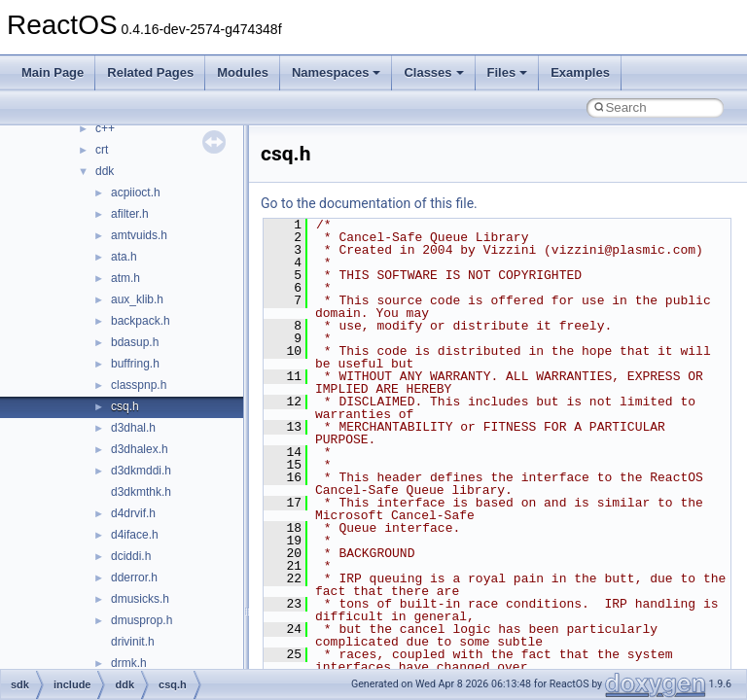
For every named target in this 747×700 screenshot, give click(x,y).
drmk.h (129, 663)
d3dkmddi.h (141, 471)
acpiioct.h (136, 192)
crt (102, 150)
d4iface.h (135, 535)
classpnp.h (139, 385)
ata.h (124, 257)
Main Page (53, 72)
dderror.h (134, 577)
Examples (580, 72)
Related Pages (150, 72)
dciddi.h (131, 556)
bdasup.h (135, 342)
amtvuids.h (139, 235)
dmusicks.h (140, 599)
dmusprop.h (142, 620)
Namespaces (337, 72)
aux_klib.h (137, 299)
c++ (105, 128)
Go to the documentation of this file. (369, 203)
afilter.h (130, 214)
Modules (243, 72)
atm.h (125, 278)
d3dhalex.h (140, 449)
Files (508, 72)
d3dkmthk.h (141, 492)
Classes (433, 72)
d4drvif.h (133, 513)
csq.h (125, 406)
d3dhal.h (133, 428)
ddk (105, 171)
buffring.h (135, 364)
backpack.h (141, 321)
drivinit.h (133, 642)
